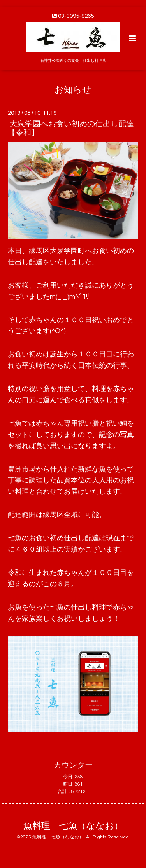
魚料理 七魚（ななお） (73, 826)
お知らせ (73, 90)
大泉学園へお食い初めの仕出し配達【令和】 (71, 128)
